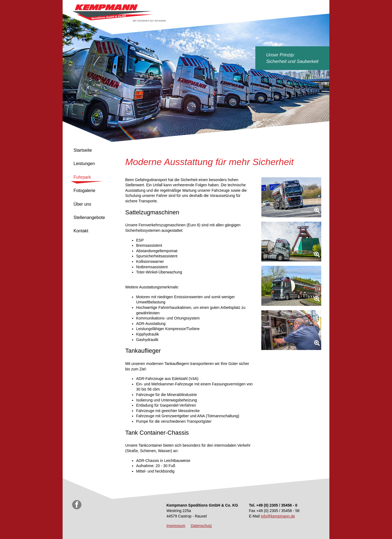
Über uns (82, 204)
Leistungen (84, 164)
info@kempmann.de (278, 516)
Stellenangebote (89, 217)
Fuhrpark (82, 177)
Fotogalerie (84, 191)
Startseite (83, 150)
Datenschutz (201, 526)
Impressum (176, 526)
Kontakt (81, 231)
